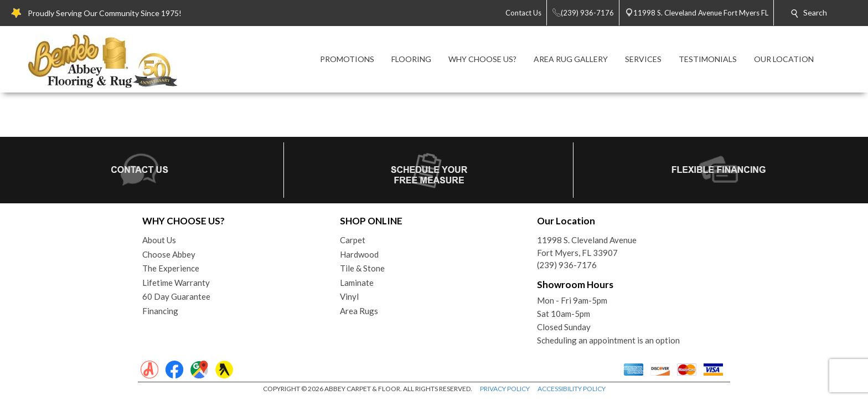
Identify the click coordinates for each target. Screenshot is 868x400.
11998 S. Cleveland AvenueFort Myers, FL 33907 (587, 246)
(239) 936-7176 (567, 265)
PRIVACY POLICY (505, 389)
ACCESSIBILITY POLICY (572, 389)
